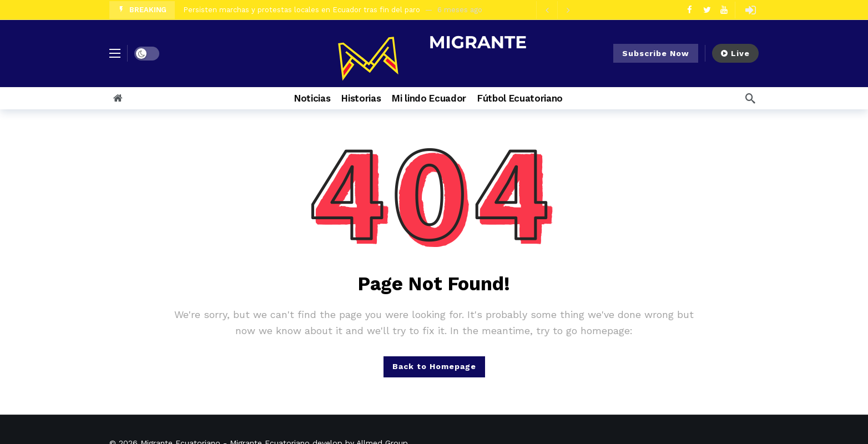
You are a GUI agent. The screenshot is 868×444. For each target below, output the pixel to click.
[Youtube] (724, 10)
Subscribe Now (656, 53)
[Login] (750, 10)
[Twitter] (707, 10)
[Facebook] (690, 10)
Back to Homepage (434, 366)
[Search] (750, 98)
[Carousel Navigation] (557, 10)
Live (735, 53)
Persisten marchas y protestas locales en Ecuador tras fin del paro (302, 10)
